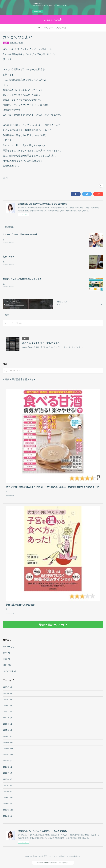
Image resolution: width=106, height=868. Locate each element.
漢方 (7, 653)
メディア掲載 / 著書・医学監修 (64, 28)
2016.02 (8, 804)
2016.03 (8, 798)
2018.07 (8, 688)
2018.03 (8, 700)
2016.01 (8, 810)
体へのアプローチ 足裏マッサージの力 (20, 234)
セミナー (9, 647)
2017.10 (8, 718)
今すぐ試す (38, 11)
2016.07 (8, 774)
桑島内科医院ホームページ (52, 625)
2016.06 (8, 780)
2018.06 (8, 694)
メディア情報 (10, 672)
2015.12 (8, 817)
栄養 (6, 43)
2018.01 (8, 706)
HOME (38, 28)
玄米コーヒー (9, 257)
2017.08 (8, 731)
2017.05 (8, 749)
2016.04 (8, 792)
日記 (7, 660)
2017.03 (8, 761)
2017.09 (8, 725)
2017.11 (8, 712)
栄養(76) (5, 178)
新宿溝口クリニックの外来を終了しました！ (22, 279)
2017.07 (8, 737)
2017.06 (8, 743)
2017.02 (8, 768)
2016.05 (8, 786)
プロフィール (49, 28)
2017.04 (8, 755)
